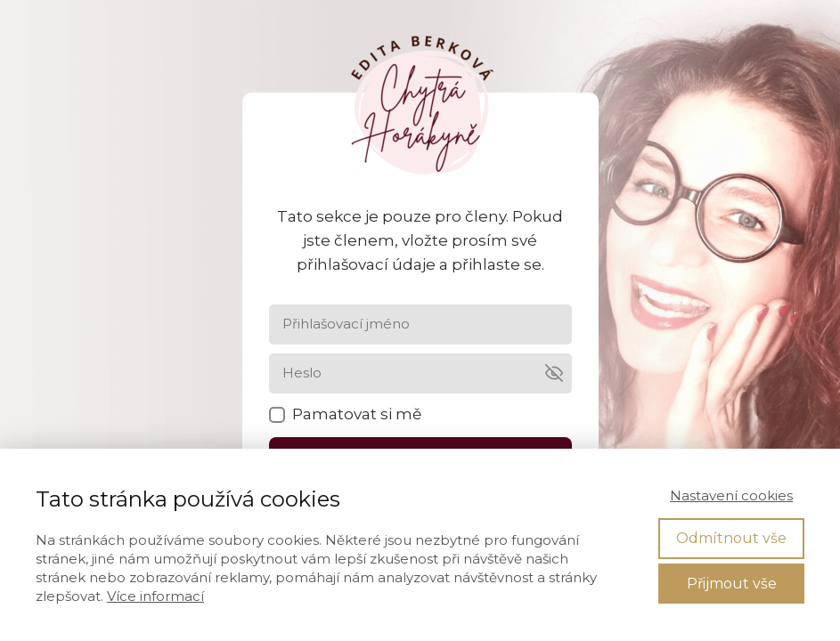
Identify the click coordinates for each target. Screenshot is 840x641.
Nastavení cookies (731, 495)
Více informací (155, 596)
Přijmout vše (732, 584)
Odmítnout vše (731, 538)
